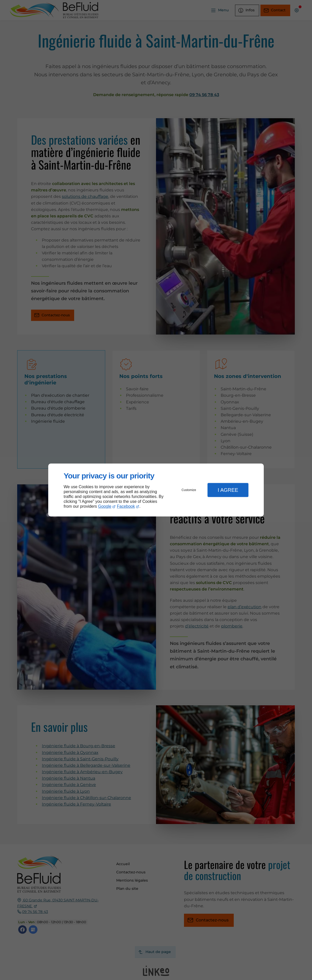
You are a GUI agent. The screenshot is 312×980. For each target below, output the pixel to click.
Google (105, 506)
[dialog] (156, 490)
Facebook (126, 506)
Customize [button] (189, 490)
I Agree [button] (228, 490)
